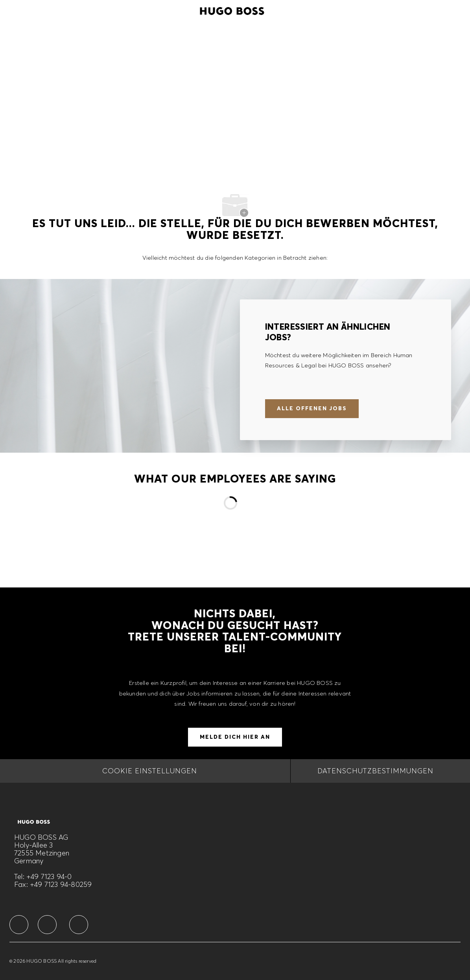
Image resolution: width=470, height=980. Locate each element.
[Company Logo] (232, 10)
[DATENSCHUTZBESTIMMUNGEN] (375, 771)
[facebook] (19, 925)
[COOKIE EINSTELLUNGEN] (150, 771)
